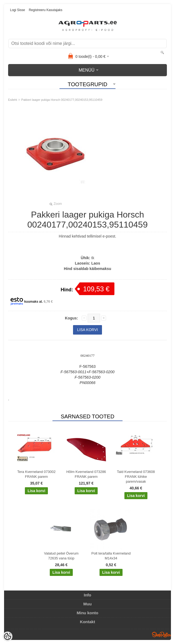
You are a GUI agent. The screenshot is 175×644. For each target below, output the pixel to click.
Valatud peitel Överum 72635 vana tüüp (61, 556)
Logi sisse (17, 10)
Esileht (13, 100)
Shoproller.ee (161, 635)
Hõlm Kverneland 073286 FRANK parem (86, 474)
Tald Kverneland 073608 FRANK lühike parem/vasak (136, 477)
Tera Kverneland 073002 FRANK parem (37, 474)
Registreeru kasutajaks (45, 10)
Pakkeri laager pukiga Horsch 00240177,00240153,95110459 (62, 100)
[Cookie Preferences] (8, 636)
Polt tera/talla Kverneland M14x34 (111, 556)
